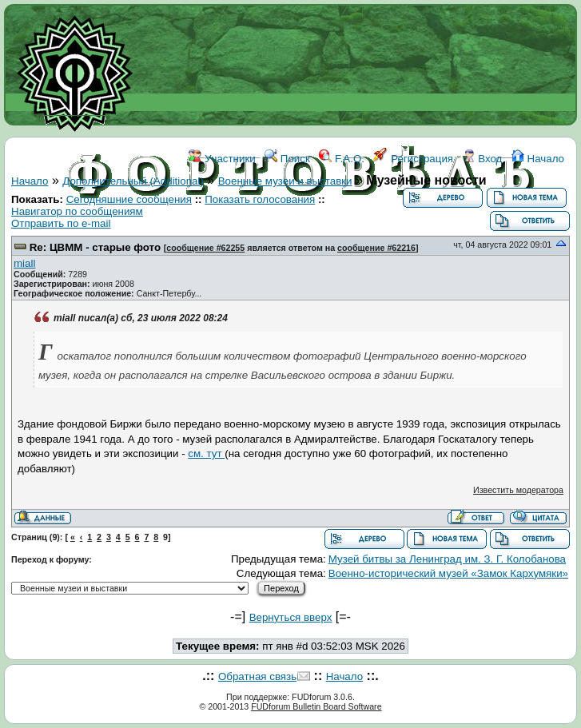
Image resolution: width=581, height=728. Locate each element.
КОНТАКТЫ (373, 230)
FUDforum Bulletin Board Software (316, 706)
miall (24, 263)
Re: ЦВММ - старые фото (95, 247)
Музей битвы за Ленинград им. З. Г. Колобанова (447, 559)
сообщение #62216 (376, 248)
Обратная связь (257, 676)
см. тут (206, 454)
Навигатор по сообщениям (77, 211)
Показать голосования (260, 199)
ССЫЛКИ (309, 230)
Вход (483, 159)
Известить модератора (518, 490)
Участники (222, 159)
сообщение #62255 (205, 248)
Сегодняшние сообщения (129, 199)
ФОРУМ (221, 230)
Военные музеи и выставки (285, 181)
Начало (538, 159)
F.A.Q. (342, 159)
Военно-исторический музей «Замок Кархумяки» (448, 573)
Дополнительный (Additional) (133, 181)
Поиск (287, 159)
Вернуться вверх (291, 617)
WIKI (264, 230)
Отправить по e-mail (61, 223)
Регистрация (413, 159)
